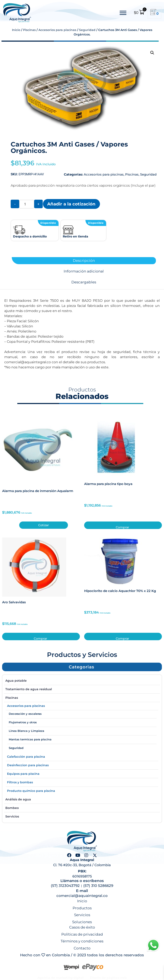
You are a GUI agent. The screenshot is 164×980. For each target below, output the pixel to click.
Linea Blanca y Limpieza (26, 731)
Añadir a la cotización (71, 204)
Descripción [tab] (84, 261)
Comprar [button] (122, 527)
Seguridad (87, 30)
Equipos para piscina (23, 774)
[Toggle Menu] (123, 13)
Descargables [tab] (84, 282)
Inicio (16, 30)
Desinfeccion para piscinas (28, 765)
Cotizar (44, 525)
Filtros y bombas (20, 782)
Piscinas (29, 30)
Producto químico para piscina (31, 791)
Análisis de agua (18, 799)
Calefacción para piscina (26, 757)
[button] (152, 53)
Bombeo (12, 808)
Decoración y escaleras (25, 714)
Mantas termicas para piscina (30, 739)
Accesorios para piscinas (57, 30)
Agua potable (16, 681)
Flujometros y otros (23, 722)
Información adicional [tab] (84, 271)
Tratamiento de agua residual (29, 689)
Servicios (12, 816)
